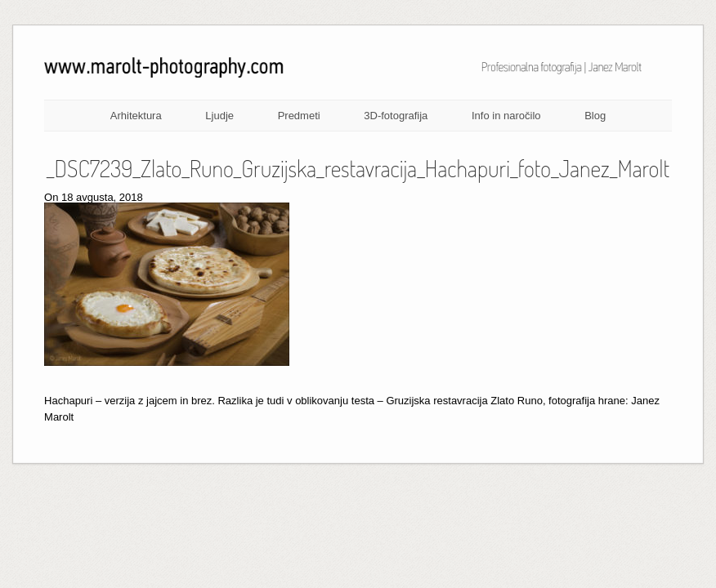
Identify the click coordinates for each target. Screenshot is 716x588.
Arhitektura (136, 116)
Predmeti (299, 116)
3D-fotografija (396, 116)
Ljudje (219, 116)
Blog (595, 116)
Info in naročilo (506, 116)
